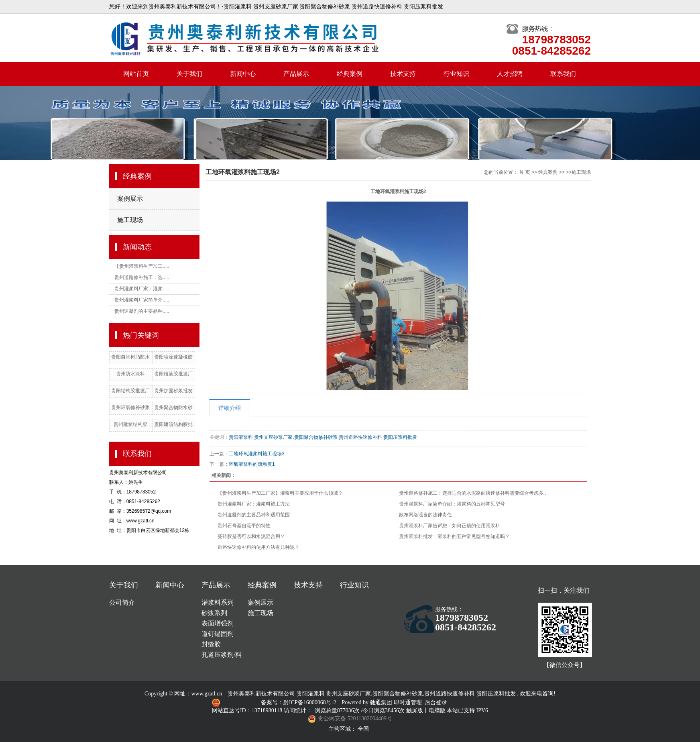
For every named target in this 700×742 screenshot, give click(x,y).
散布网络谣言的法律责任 (425, 515)
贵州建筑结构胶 (130, 424)
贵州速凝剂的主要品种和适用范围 (254, 515)
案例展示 (130, 199)
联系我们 (563, 74)
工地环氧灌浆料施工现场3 (257, 454)
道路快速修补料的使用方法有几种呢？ (258, 547)
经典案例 (350, 74)
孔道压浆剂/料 (222, 655)
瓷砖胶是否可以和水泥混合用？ (251, 536)
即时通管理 (408, 702)
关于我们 (189, 74)
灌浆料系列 (218, 602)
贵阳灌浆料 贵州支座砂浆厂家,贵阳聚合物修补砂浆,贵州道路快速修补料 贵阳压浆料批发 (323, 437)
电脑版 (437, 710)
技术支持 (403, 74)
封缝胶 (211, 644)
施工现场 (130, 220)
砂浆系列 (214, 613)
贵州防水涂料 (130, 374)
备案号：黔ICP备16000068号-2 (299, 702)
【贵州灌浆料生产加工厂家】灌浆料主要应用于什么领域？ (280, 493)
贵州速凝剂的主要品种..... (142, 311)
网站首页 (136, 74)
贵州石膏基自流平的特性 (244, 526)
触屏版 (415, 710)
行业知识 (456, 74)
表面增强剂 (218, 623)
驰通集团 (382, 702)
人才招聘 (510, 74)
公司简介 (122, 602)
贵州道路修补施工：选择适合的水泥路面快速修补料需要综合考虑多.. (473, 493)
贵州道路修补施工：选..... (142, 277)
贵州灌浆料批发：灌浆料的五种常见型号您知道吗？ (454, 536)
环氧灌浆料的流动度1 (252, 464)
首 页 (524, 172)
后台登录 (436, 702)
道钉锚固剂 (218, 634)
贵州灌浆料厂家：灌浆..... (142, 289)
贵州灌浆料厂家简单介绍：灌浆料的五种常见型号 (452, 504)
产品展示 (296, 74)
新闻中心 (243, 74)
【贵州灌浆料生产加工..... (142, 266)
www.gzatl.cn (207, 694)
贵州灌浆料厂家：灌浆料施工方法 (254, 504)
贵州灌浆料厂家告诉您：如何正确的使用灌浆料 (450, 526)
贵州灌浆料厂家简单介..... (142, 300)
